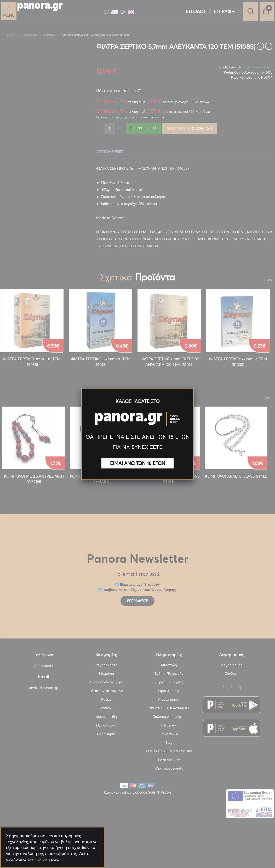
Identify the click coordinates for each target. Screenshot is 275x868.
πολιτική (42, 859)
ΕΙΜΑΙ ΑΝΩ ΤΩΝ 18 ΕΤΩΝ (138, 463)
